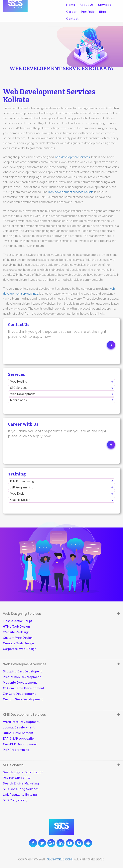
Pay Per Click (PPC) (17, 778)
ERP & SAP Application (19, 739)
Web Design (18, 494)
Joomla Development (19, 727)
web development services (72, 157)
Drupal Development (18, 733)
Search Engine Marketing (21, 783)
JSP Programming (22, 487)
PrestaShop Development (22, 677)
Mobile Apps (18, 400)
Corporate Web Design (20, 649)
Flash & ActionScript (18, 621)
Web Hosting (19, 382)
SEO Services (19, 388)
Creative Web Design (18, 643)
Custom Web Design (18, 638)
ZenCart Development (19, 694)
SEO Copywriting (15, 800)
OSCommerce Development (24, 688)
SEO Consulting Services (21, 789)
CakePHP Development (20, 744)
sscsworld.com (59, 859)
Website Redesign (16, 632)
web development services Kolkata (71, 192)
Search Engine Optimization (23, 772)
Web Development (22, 394)
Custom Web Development (23, 699)
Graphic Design (20, 500)
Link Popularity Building (20, 795)
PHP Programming (22, 481)
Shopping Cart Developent (22, 671)
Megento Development (20, 683)
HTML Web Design (16, 627)
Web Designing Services (22, 614)
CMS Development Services (24, 715)
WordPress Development (21, 722)
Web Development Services (25, 664)
